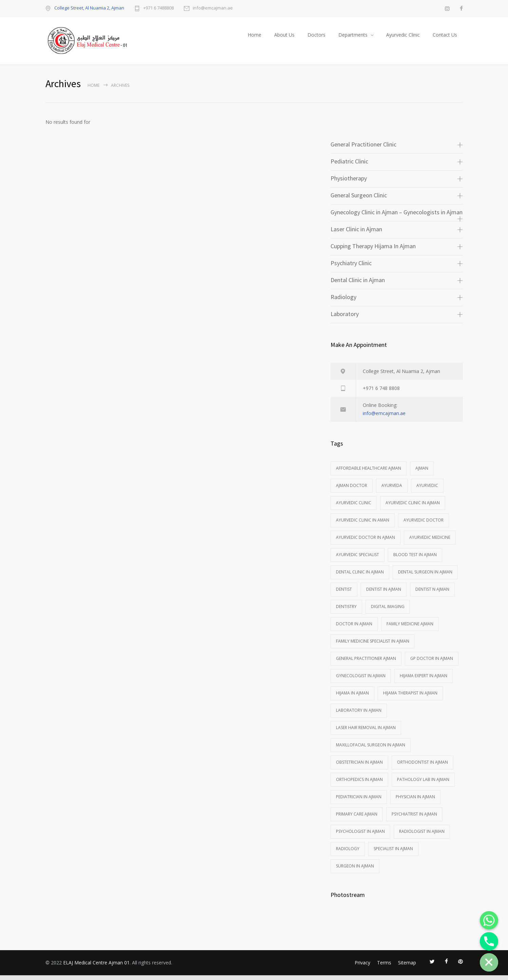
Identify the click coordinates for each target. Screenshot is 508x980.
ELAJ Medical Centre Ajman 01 (96, 967)
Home (255, 37)
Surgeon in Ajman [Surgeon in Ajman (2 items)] (355, 871)
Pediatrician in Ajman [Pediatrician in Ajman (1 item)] (359, 801)
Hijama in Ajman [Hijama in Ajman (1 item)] (352, 698)
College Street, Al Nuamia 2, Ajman (89, 8)
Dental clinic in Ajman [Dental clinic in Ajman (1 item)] (360, 577)
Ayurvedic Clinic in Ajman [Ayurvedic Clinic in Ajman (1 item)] (413, 507)
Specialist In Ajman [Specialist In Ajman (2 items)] (393, 853)
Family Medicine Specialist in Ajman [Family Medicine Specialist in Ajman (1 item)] (373, 646)
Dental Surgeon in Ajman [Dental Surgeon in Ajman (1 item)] (425, 577)
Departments (353, 37)
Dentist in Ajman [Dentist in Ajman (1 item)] (384, 594)
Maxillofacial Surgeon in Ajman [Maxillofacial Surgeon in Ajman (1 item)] (371, 750)
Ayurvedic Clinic (403, 37)
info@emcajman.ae (213, 8)
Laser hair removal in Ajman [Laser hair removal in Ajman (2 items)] (366, 732)
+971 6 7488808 (158, 8)
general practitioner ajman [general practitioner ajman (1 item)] (366, 663)
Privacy (362, 967)
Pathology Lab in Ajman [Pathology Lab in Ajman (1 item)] (423, 784)
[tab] (397, 150)
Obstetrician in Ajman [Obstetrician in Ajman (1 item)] (359, 767)
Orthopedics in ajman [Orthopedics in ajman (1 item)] (359, 784)
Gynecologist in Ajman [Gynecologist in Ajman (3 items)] (361, 680)
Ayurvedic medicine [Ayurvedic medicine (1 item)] (430, 542)
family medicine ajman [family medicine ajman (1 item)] (410, 629)
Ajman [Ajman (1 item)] (422, 473)
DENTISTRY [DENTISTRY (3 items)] (346, 611)
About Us (284, 37)
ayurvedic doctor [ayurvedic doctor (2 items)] (424, 525)
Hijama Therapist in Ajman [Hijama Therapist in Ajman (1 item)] (410, 698)
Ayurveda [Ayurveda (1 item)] (392, 490)
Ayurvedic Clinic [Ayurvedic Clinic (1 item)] (354, 507)
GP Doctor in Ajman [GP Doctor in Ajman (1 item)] (432, 663)
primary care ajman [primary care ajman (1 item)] (357, 819)
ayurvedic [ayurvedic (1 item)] (427, 490)
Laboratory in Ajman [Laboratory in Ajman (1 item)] (359, 715)
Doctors (316, 37)
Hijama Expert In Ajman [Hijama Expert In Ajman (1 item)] (424, 680)
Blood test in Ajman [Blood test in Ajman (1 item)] (415, 559)
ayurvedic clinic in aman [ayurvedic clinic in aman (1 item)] (363, 525)
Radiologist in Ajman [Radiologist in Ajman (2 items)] (422, 836)
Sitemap (407, 967)
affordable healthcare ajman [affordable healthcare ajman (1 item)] (369, 473)
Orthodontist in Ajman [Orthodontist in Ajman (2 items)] (422, 767)
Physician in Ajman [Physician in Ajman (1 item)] (415, 801)
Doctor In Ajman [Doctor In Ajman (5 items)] (354, 629)
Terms (384, 967)
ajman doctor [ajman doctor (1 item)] (352, 490)
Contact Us (445, 37)
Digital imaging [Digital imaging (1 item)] (388, 611)
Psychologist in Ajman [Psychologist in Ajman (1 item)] (360, 836)
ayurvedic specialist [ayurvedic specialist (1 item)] (358, 559)
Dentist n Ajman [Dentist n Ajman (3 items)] (432, 594)
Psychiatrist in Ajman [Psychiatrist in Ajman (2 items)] (414, 819)
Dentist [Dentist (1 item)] (344, 594)
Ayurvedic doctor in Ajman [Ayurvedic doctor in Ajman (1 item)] (365, 542)
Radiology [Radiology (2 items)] (348, 853)
